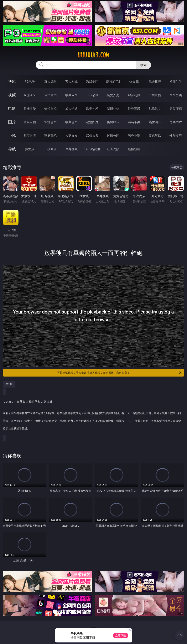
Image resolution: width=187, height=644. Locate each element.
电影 (12, 108)
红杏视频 (113, 149)
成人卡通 (71, 108)
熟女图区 (155, 122)
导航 (12, 149)
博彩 (12, 81)
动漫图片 (92, 122)
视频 (12, 95)
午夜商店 (50, 149)
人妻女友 (71, 135)
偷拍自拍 (50, 108)
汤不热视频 (92, 149)
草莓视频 (71, 149)
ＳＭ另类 (176, 95)
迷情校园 (113, 135)
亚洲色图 (50, 122)
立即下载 (121, 635)
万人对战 (71, 82)
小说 (12, 135)
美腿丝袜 (113, 122)
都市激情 (30, 135)
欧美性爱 (92, 108)
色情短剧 (134, 149)
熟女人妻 (113, 95)
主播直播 (155, 95)
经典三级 (134, 108)
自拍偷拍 (50, 95)
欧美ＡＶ (71, 95)
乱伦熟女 (155, 108)
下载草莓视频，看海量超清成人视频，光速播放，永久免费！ (120, 373)
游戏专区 (92, 82)
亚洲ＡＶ (30, 95)
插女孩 (30, 149)
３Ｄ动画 (92, 95)
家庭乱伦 (50, 135)
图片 (12, 122)
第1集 (9, 384)
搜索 (143, 65)
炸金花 (134, 82)
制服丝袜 (113, 108)
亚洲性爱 (30, 108)
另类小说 (134, 135)
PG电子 (30, 82)
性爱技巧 (176, 135)
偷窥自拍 (30, 122)
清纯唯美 (134, 122)
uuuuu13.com (93, 55)
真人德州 (50, 82)
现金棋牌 (155, 82)
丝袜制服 (134, 95)
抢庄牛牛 (176, 82)
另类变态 (176, 108)
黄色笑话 (155, 135)
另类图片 (176, 122)
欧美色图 (71, 122)
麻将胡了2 (113, 82)
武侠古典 (92, 135)
